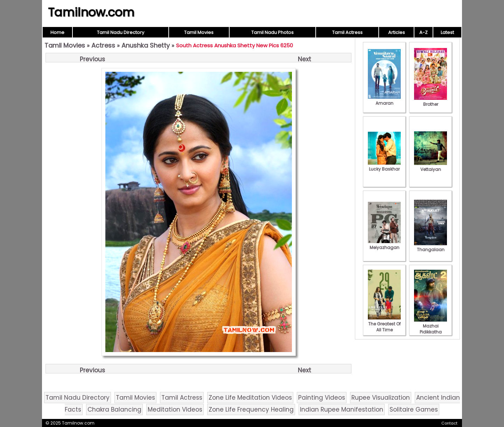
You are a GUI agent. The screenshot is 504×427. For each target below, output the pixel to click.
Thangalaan (430, 247)
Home (57, 32)
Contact (449, 423)
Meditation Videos (175, 409)
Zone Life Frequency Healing (251, 409)
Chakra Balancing (114, 409)
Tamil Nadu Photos (272, 32)
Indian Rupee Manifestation (342, 409)
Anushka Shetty (146, 45)
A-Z (423, 32)
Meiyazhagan (384, 245)
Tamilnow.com (91, 12)
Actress (103, 45)
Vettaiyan (430, 166)
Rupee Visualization (381, 398)
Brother (430, 101)
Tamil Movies (199, 32)
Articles (397, 32)
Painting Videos (322, 398)
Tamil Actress (347, 32)
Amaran (384, 100)
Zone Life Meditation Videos (250, 398)
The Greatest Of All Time (384, 324)
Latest (447, 32)
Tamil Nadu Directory (121, 32)
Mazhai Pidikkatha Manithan (430, 329)
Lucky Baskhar (384, 166)
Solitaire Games (414, 409)
